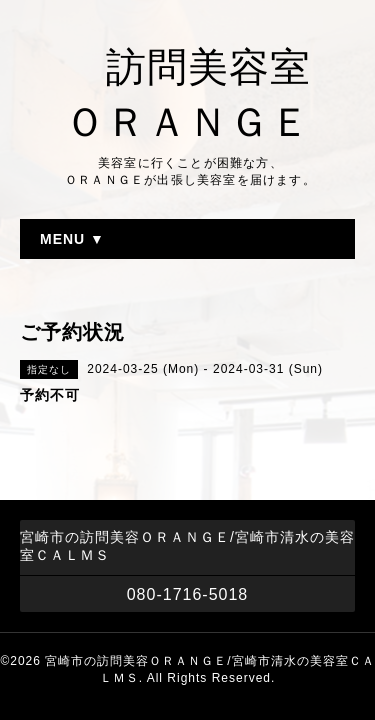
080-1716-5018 (188, 594)
